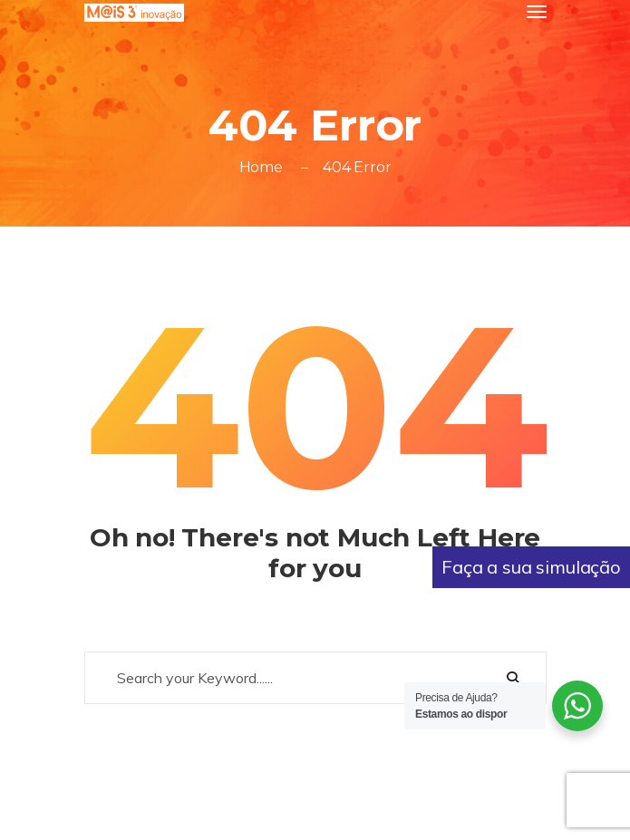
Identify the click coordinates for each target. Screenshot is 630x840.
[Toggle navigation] (537, 12)
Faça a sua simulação (531, 567)
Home (261, 167)
